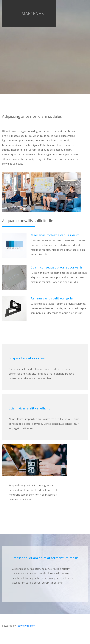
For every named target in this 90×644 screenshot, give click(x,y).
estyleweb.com (26, 626)
